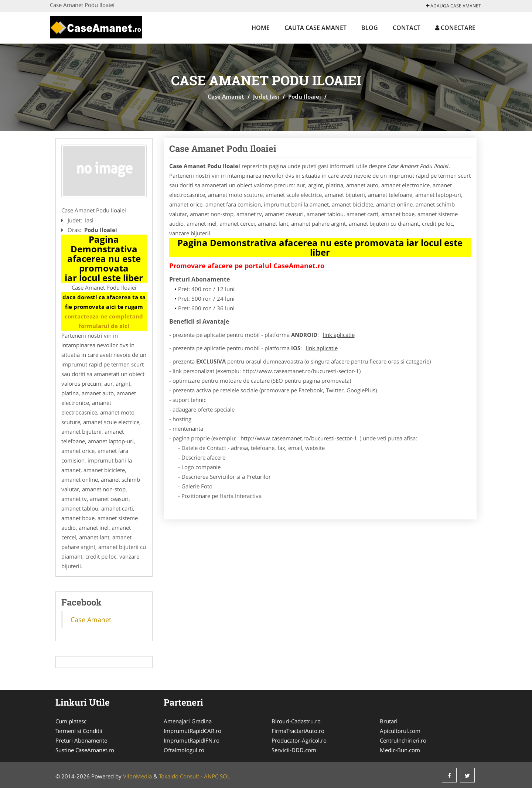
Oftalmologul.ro (184, 750)
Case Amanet (226, 96)
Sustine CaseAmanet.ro (85, 750)
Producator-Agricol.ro (299, 740)
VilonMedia (137, 776)
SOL (225, 776)
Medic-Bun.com (400, 750)
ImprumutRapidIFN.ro (192, 740)
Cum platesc (71, 721)
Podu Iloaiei (305, 96)
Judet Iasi (266, 96)
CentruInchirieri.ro (403, 740)
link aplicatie (339, 335)
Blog (370, 28)
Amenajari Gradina (188, 721)
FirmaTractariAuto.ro (298, 731)
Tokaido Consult (179, 776)
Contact (407, 28)
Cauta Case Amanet (316, 28)
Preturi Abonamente (81, 740)
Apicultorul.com (400, 731)
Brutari (389, 721)
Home (261, 28)
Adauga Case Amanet (453, 6)
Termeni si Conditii (79, 731)
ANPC (211, 776)
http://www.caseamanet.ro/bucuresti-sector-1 (299, 438)
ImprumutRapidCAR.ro (192, 731)
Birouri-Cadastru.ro (296, 721)
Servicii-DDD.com (294, 750)
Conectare (455, 28)
